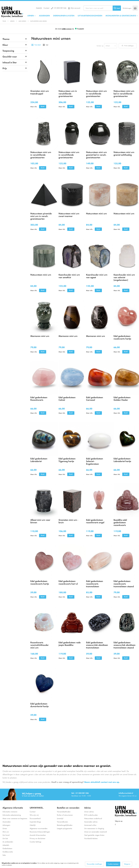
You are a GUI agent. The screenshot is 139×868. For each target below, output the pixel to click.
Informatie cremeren (10, 812)
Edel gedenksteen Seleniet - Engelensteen (95, 461)
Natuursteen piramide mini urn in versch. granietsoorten (41, 216)
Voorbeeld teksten (91, 838)
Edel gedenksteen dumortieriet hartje (39, 705)
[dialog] (69, 864)
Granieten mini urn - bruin (68, 521)
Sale (4, 855)
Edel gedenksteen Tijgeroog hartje (67, 460)
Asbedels (6, 845)
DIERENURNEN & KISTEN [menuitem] (64, 16)
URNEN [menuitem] (31, 16)
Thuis (4, 21)
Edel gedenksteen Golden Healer (122, 399)
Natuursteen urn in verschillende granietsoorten (68, 93)
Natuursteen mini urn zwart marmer (69, 215)
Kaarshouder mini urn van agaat (97, 276)
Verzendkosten (62, 822)
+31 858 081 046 (60, 8)
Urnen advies (89, 812)
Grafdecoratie (8, 852)
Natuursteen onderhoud (93, 818)
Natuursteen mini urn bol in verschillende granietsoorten (124, 93)
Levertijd (60, 818)
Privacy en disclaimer (37, 838)
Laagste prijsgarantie (65, 828)
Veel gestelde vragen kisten (94, 835)
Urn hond (6, 835)
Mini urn (6, 832)
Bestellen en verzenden (68, 808)
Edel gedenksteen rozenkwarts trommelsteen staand (124, 584)
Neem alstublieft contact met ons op (102, 782)
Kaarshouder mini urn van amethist (69, 276)
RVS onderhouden (91, 815)
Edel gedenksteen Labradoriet (39, 460)
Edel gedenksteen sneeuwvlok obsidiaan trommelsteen (97, 645)
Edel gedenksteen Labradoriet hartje (122, 460)
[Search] (117, 8)
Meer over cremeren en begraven (15, 818)
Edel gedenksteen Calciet (67, 399)
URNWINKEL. (37, 808)
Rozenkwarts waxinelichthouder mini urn (39, 645)
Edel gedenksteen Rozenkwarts (39, 399)
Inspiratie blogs (35, 822)
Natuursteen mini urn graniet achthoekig (124, 153)
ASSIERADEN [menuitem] (44, 16)
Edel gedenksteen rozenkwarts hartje (40, 582)
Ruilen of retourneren (65, 815)
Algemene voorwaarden (39, 828)
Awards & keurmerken (38, 835)
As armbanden (8, 842)
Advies (87, 808)
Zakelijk (39, 8)
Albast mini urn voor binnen (40, 521)
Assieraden (7, 822)
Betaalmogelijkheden (65, 825)
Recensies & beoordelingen (40, 832)
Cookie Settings (35, 842)
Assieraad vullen (90, 825)
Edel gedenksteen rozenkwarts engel (95, 521)
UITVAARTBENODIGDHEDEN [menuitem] (90, 16)
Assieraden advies (91, 822)
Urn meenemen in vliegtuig (94, 828)
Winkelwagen (127, 8)
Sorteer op (100, 46)
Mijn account (75, 8)
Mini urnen (22, 21)
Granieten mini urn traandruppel (40, 92)
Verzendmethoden (64, 812)
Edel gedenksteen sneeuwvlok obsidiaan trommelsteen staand (125, 645)
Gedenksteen (7, 848)
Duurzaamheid (35, 818)
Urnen (12, 21)
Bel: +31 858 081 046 (80, 793)
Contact (46, 8)
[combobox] (102, 8)
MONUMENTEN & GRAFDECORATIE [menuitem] (121, 16)
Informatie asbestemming (12, 815)
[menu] (83, 16)
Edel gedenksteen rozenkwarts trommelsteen (95, 584)
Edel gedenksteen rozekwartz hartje (122, 337)
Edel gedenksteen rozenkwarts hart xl (68, 582)
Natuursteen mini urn (96, 213)
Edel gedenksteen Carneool (95, 399)
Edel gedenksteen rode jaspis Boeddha (70, 644)
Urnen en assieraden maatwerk (96, 832)
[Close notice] (136, 864)
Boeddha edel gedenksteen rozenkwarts (120, 522)
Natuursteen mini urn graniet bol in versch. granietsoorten (96, 155)
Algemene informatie (13, 808)
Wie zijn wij (34, 815)
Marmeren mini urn (40, 336)
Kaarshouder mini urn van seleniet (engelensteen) (124, 277)
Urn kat (5, 838)
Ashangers (6, 825)
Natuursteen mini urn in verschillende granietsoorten (96, 93)
